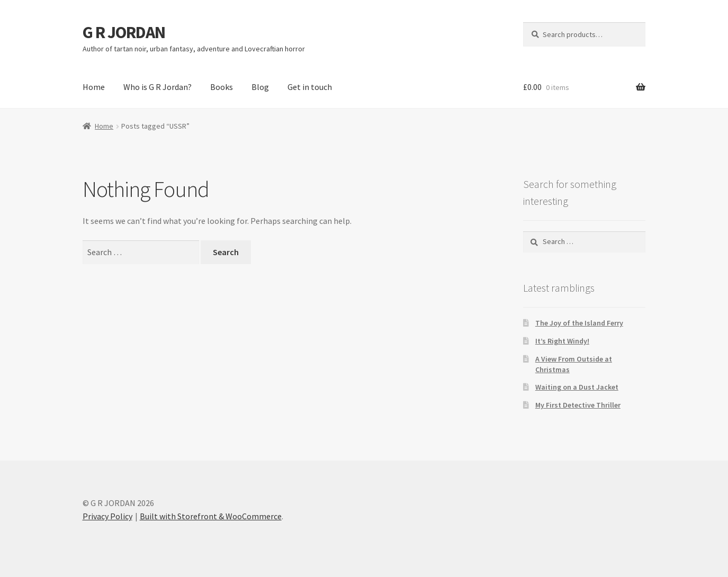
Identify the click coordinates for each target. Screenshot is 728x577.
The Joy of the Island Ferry (579, 323)
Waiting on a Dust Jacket (577, 387)
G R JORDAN (124, 32)
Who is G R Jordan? (158, 87)
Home (94, 87)
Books (222, 87)
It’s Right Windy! (562, 341)
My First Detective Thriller (578, 405)
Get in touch (310, 87)
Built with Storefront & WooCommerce (211, 516)
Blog (260, 87)
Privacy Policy (107, 516)
